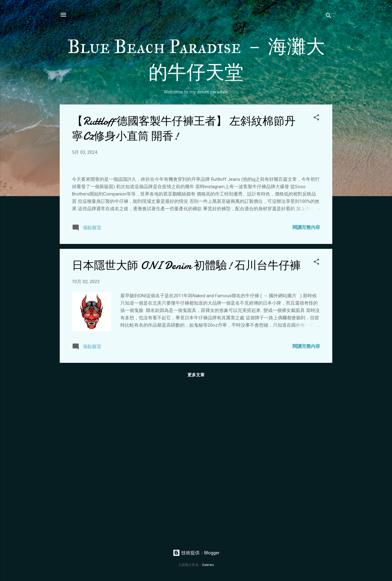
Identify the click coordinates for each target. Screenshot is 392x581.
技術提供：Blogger (196, 553)
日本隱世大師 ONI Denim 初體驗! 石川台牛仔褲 (186, 423)
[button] (316, 118)
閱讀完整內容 (306, 385)
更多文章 (196, 532)
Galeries (208, 565)
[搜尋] (329, 17)
